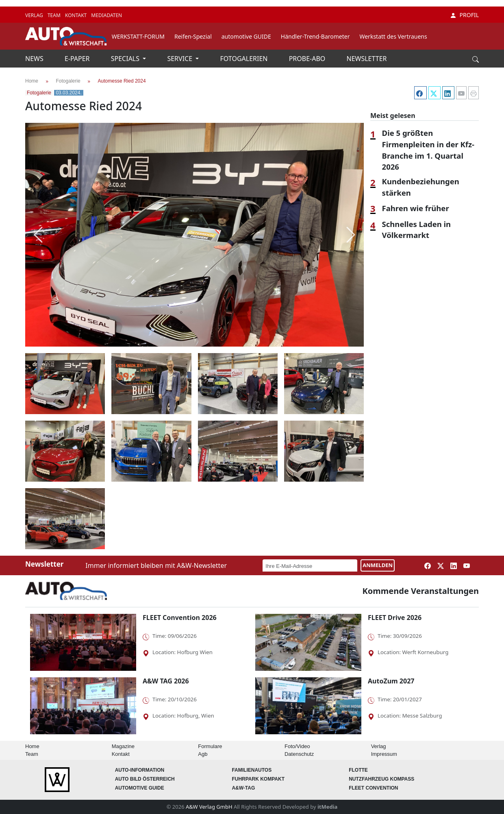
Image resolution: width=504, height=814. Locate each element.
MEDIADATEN (106, 15)
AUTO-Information (140, 770)
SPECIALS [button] (126, 59)
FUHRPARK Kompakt (258, 779)
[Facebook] (419, 93)
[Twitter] (434, 93)
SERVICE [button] (180, 59)
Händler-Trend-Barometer (315, 36)
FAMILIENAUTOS (252, 770)
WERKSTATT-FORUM (138, 36)
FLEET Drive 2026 (395, 618)
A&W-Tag (243, 788)
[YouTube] (461, 93)
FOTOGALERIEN (245, 59)
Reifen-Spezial (193, 36)
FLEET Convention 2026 (180, 618)
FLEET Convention (373, 788)
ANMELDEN (378, 565)
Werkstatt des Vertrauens (393, 36)
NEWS (35, 59)
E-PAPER (78, 59)
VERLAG (35, 15)
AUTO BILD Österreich (145, 779)
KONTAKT (76, 15)
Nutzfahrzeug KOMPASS (381, 779)
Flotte (358, 770)
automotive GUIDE (246, 36)
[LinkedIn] (448, 93)
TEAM (55, 15)
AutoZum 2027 (391, 681)
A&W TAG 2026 (166, 681)
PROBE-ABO (308, 59)
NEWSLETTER (367, 59)
